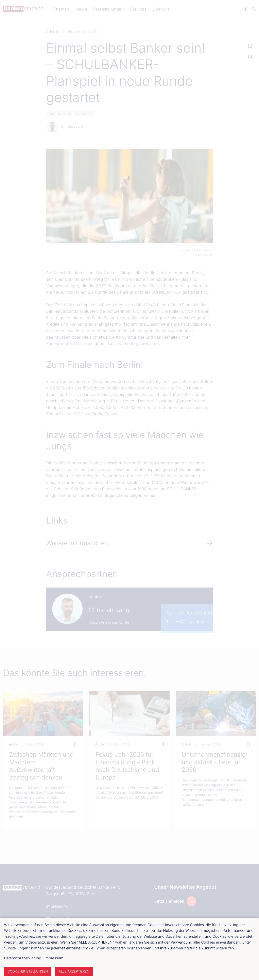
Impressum (54, 958)
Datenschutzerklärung (23, 958)
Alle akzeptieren (74, 971)
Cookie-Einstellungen (28, 971)
